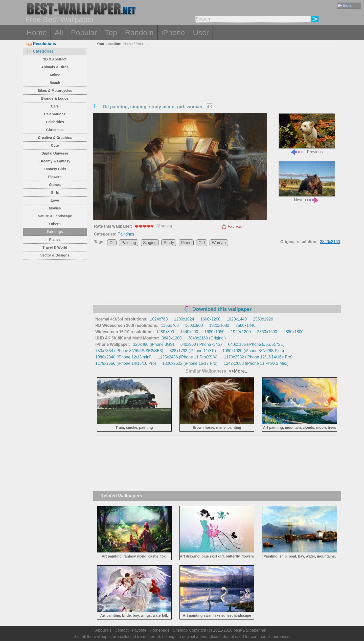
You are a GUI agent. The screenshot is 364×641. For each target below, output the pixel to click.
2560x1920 (263, 319)
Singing (150, 243)
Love (55, 200)
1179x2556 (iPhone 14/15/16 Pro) (126, 363)
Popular (84, 33)
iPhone (173, 33)
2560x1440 (246, 325)
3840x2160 (330, 242)
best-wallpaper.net (250, 630)
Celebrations (55, 114)
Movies (55, 208)
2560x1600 (267, 332)
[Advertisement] (217, 86)
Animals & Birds (55, 67)
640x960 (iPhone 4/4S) (201, 344)
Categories (40, 51)
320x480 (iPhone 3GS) (154, 344)
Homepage (160, 630)
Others (55, 224)
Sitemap (180, 630)
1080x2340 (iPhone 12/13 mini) (123, 357)
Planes (55, 240)
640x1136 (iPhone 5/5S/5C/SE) (256, 344)
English (346, 5)
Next (307, 181)
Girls (55, 193)
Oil (112, 243)
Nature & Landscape (55, 216)
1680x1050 (214, 332)
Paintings (55, 232)
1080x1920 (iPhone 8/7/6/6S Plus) (253, 351)
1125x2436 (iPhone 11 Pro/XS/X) (188, 357)
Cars (55, 106)
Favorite (235, 227)
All (59, 33)
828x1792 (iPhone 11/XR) (193, 351)
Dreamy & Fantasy (55, 161)
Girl (202, 243)
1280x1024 (184, 319)
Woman (219, 243)
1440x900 (189, 332)
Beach (55, 83)
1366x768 (170, 325)
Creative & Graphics (55, 138)
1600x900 (194, 325)
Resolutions (41, 44)
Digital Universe (55, 153)
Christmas (55, 130)
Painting (129, 243)
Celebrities (55, 122)
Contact (121, 630)
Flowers (55, 177)
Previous (307, 134)
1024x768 (159, 319)
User (201, 33)
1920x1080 (219, 325)
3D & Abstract (55, 59)
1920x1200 (241, 332)
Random (139, 33)
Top (111, 33)
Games (55, 185)
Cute (55, 145)
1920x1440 (237, 319)
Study (169, 243)
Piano (186, 243)
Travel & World (55, 247)
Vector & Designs (55, 255)
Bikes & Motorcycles (55, 91)
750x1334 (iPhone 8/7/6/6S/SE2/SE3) (129, 351)
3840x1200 (172, 338)
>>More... (238, 371)
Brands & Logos (55, 98)
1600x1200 (210, 319)
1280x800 (165, 332)
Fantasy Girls (55, 169)
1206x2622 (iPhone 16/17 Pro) (190, 363)
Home (37, 33)
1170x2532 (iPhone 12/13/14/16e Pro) (258, 357)
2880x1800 (293, 332)
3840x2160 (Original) (207, 338)
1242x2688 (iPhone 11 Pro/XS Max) (256, 363)
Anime (55, 75)
